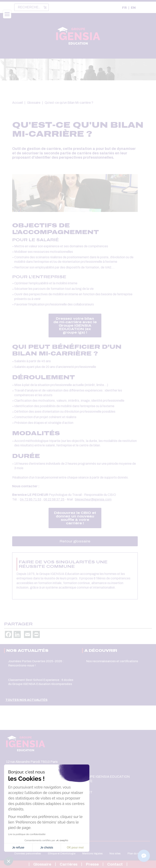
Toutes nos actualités (27, 700)
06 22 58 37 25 (54, 499)
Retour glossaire (75, 541)
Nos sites (115, 854)
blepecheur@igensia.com (93, 499)
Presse (92, 864)
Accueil (17, 103)
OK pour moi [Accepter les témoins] (37, 847)
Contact (115, 864)
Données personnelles (28, 854)
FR (124, 8)
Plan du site (135, 854)
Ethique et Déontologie (62, 854)
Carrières (69, 864)
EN (133, 8)
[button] (9, 861)
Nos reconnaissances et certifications (112, 661)
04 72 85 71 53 (31, 499)
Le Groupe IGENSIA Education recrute (103, 779)
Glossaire (34, 103)
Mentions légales (93, 854)
